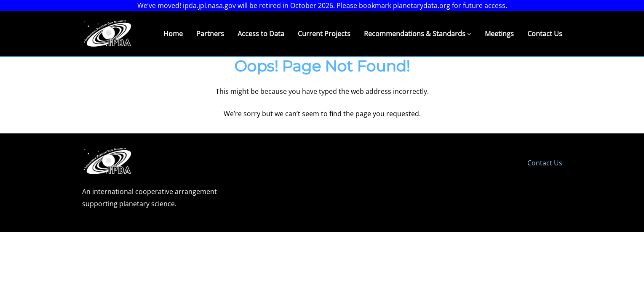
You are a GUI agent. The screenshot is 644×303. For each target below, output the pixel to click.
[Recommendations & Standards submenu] (469, 34)
